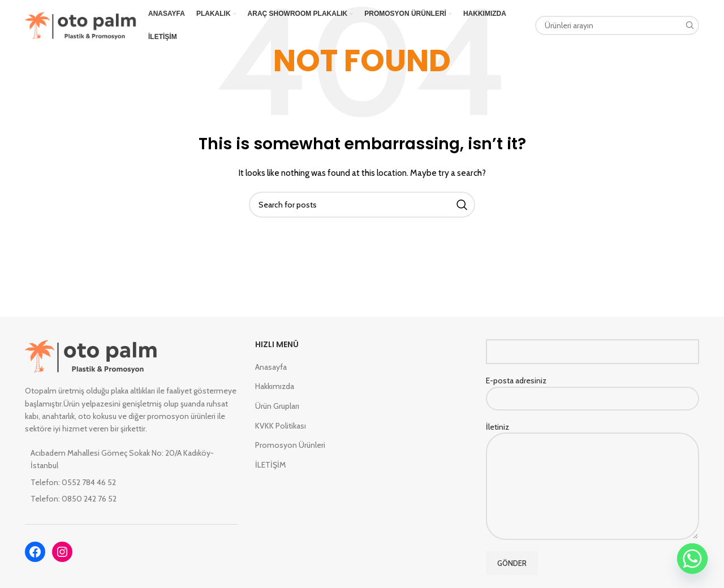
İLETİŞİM (270, 465)
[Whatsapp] (692, 559)
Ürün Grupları (277, 406)
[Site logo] (81, 24)
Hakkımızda (275, 386)
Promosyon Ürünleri (290, 445)
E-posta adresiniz (592, 389)
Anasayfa (271, 367)
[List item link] (132, 482)
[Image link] (91, 356)
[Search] (617, 25)
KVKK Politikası (281, 426)
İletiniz (592, 456)
